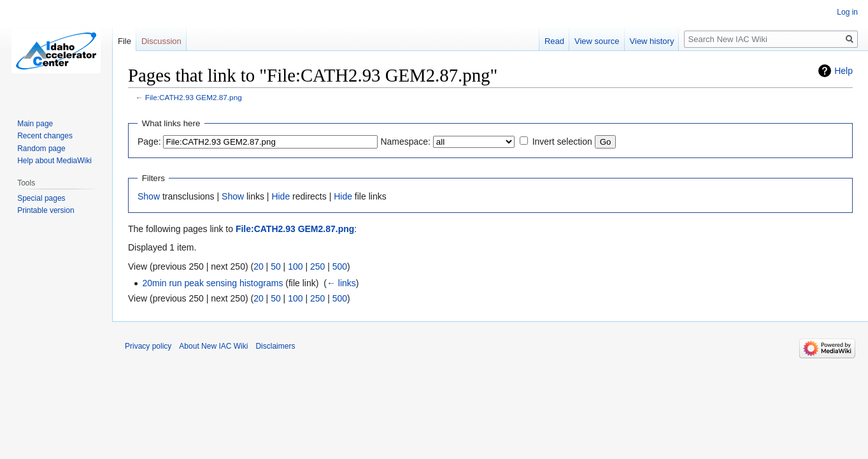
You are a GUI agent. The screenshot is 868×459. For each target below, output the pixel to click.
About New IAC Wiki (213, 346)
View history (652, 41)
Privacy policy (148, 346)
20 (259, 266)
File (125, 41)
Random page (41, 149)
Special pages (41, 198)
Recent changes (45, 136)
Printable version (46, 210)
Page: (149, 142)
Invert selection (562, 142)
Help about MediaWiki (54, 161)
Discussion (161, 41)
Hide (281, 196)
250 (317, 266)
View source (597, 41)
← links (341, 283)
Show (149, 196)
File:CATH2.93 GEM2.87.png (194, 97)
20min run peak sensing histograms (212, 283)
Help (843, 71)
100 (295, 266)
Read (554, 41)
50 (276, 266)
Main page (35, 124)
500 (340, 266)
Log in (847, 12)
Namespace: (405, 142)
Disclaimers (275, 346)
